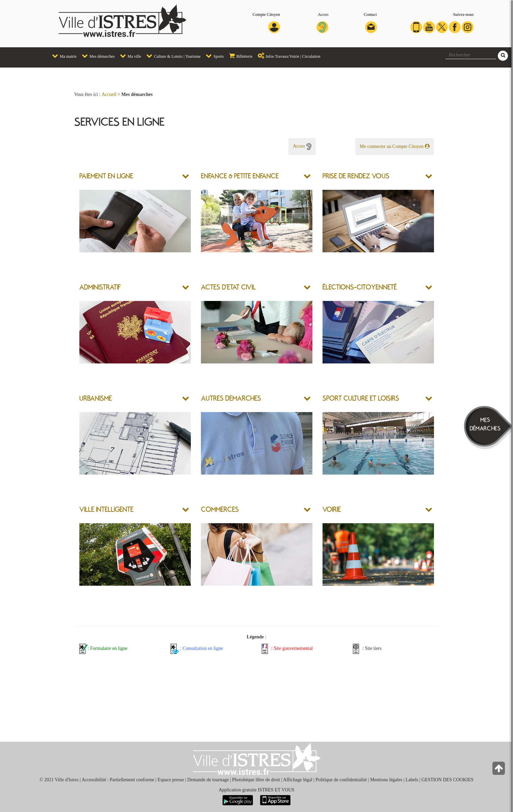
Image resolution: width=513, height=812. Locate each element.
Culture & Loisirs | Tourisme (172, 56)
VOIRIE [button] (332, 509)
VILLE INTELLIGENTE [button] (106, 509)
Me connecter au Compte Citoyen (394, 146)
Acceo (302, 146)
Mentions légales (386, 780)
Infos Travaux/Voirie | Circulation (287, 56)
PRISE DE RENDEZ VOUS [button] (356, 176)
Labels (412, 780)
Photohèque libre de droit (256, 780)
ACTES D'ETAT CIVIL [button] (228, 287)
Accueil (109, 94)
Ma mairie (63, 56)
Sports (213, 56)
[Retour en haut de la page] (499, 770)
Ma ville (129, 56)
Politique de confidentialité (341, 780)
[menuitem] (62, 56)
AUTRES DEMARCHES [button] (231, 398)
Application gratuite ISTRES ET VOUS (256, 790)
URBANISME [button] (96, 398)
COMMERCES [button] (220, 509)
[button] (186, 176)
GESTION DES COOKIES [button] (447, 780)
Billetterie (239, 56)
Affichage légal (298, 780)
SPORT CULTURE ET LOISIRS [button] (361, 398)
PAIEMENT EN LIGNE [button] (106, 176)
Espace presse (171, 780)
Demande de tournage (208, 780)
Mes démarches (97, 56)
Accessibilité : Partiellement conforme (118, 780)
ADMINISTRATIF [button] (101, 287)
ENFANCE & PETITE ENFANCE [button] (240, 176)
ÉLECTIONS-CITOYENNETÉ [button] (360, 287)
